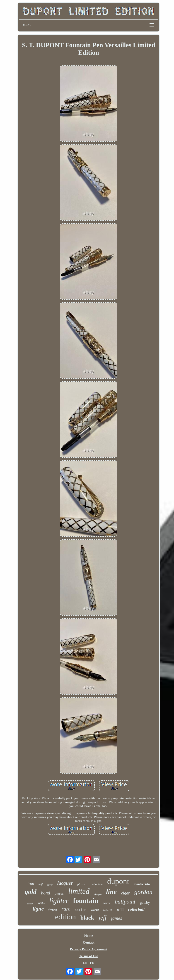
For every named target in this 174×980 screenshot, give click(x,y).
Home (89, 936)
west (41, 902)
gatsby (145, 902)
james (117, 918)
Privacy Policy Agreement (89, 949)
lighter (59, 901)
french (53, 910)
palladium (97, 884)
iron (31, 884)
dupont (118, 881)
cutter (30, 904)
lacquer (65, 883)
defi (41, 884)
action (80, 910)
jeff (103, 918)
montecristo (142, 884)
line (111, 892)
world (95, 910)
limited (79, 891)
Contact (89, 942)
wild (120, 910)
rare (66, 909)
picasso (82, 884)
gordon (143, 892)
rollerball (136, 909)
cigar (126, 893)
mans (108, 909)
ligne (38, 909)
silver (50, 885)
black (87, 918)
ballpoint (125, 902)
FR (92, 963)
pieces (59, 893)
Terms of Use (89, 956)
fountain (86, 901)
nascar (107, 903)
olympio (98, 894)
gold (31, 892)
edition (65, 917)
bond (46, 893)
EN (85, 963)
